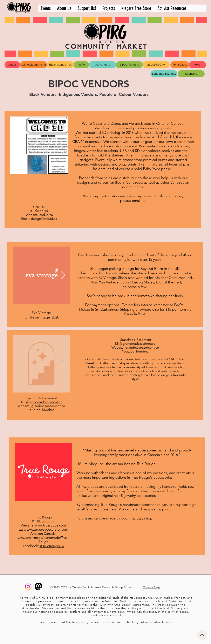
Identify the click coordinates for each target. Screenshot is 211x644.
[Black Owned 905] (60, 65)
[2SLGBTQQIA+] (156, 65)
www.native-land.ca (158, 622)
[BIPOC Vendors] (129, 65)
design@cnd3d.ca (44, 219)
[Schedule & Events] (164, 74)
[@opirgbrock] (28, 587)
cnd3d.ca (46, 215)
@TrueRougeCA (52, 546)
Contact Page (152, 587)
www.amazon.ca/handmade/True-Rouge (43, 540)
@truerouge (46, 521)
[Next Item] (61, 145)
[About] (12, 65)
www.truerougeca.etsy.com (47, 529)
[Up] (202, 635)
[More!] (198, 65)
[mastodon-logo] (38, 587)
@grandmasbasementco (138, 344)
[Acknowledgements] (33, 65)
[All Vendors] (103, 65)
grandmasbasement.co (142, 347)
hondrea (142, 351)
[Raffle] (81, 65)
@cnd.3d (42, 211)
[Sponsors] (191, 74)
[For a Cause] (180, 65)
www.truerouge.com (50, 525)
